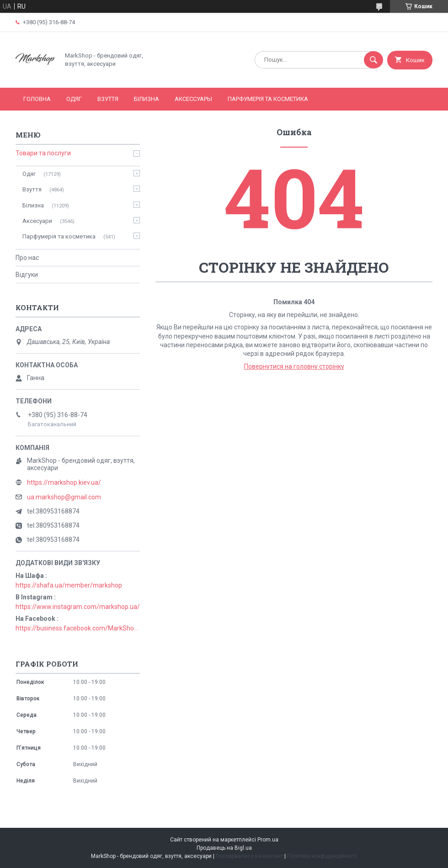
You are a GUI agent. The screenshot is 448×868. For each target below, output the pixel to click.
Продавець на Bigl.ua (224, 848)
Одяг (74, 99)
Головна (37, 99)
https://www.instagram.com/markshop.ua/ (78, 607)
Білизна (147, 99)
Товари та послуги (43, 153)
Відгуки (27, 275)
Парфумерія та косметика (268, 99)
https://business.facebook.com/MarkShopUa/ (78, 628)
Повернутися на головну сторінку (294, 366)
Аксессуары (193, 99)
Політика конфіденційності (322, 856)
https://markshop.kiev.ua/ (64, 482)
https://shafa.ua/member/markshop (69, 585)
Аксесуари (37, 221)
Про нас (27, 258)
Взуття (108, 99)
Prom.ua (268, 840)
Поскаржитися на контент (249, 856)
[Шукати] (373, 60)
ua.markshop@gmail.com (64, 497)
